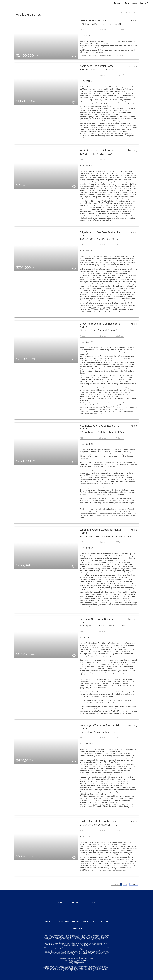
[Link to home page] (3, 3)
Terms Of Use (50, 921)
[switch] (74, 56)
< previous (115, 884)
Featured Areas (132, 3)
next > (135, 884)
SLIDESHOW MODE (128, 12)
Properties (119, 3)
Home (109, 3)
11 (131, 884)
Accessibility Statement (80, 921)
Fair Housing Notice (100, 921)
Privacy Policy (63, 921)
